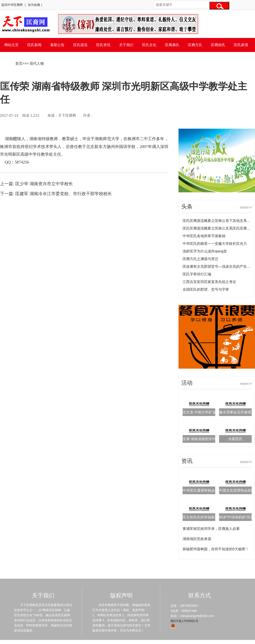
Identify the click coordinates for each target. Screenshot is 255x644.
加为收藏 (34, 5)
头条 (187, 206)
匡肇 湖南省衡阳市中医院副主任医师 (212, 439)
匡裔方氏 (195, 45)
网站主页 (11, 45)
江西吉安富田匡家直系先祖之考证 (209, 282)
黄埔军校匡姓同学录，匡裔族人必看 (211, 529)
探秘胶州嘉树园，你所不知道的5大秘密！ (216, 549)
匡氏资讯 (103, 45)
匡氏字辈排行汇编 (197, 274)
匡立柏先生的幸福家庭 (200, 517)
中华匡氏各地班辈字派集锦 (204, 236)
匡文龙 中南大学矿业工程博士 (206, 412)
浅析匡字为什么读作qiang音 (205, 251)
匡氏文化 (149, 45)
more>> (246, 207)
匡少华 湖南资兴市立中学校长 (44, 184)
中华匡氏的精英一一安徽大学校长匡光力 (215, 244)
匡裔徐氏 (218, 45)
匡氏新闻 (34, 45)
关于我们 (126, 45)
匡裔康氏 (172, 45)
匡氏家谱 (241, 45)
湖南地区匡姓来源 (197, 539)
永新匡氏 (235, 439)
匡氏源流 (80, 45)
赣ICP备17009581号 (184, 621)
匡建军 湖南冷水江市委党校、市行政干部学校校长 (64, 194)
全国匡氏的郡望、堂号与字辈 (206, 289)
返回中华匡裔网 (12, 5)
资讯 (187, 461)
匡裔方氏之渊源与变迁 (200, 259)
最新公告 (57, 45)
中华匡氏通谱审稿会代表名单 (206, 490)
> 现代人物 (35, 63)
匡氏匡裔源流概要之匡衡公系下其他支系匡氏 (218, 221)
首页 (19, 63)
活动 (187, 383)
